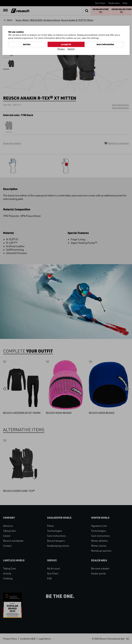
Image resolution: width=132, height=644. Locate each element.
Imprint (71, 49)
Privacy (61, 49)
